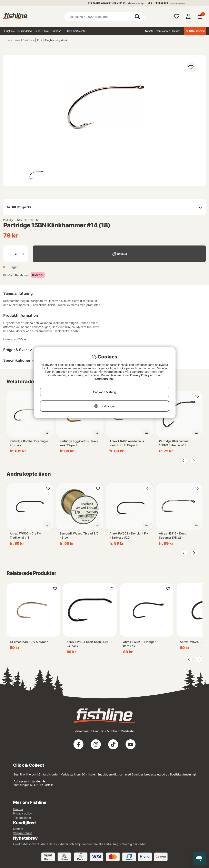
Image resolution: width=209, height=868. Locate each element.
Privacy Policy (140, 375)
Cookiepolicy (104, 379)
